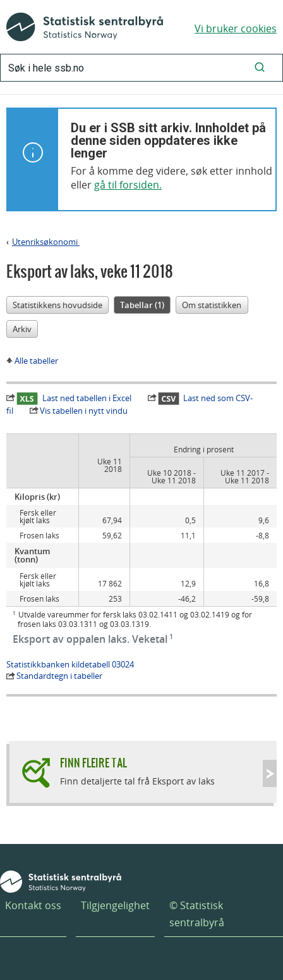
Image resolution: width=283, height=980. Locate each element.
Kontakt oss (33, 905)
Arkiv (22, 329)
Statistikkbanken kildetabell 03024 (70, 664)
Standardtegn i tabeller (59, 676)
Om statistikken (212, 305)
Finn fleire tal (93, 763)
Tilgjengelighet (115, 905)
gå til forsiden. (128, 185)
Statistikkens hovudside (57, 305)
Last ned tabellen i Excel (74, 398)
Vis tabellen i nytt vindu (84, 411)
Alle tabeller (36, 361)
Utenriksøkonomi (46, 242)
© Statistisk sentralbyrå (197, 914)
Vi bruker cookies (236, 28)
